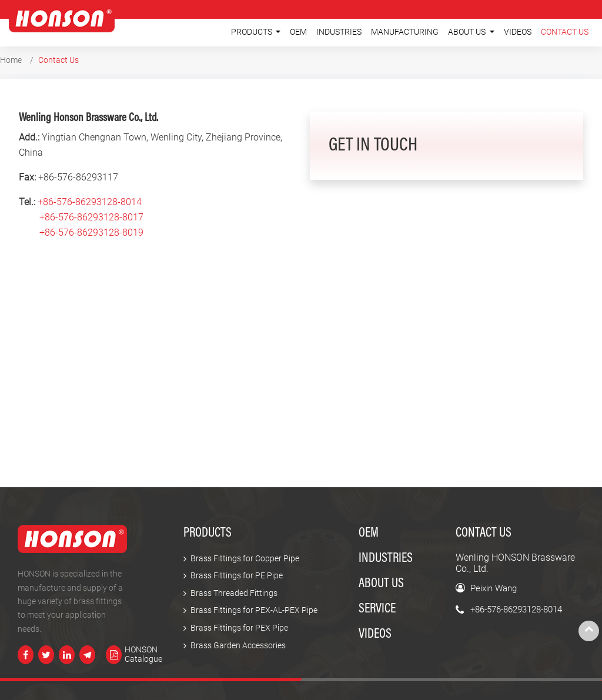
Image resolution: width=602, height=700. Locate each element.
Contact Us (565, 32)
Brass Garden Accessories (238, 646)
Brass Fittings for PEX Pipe (239, 628)
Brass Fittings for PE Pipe (237, 576)
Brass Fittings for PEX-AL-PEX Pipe (254, 610)
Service (377, 609)
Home (11, 60)
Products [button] (252, 32)
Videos (518, 32)
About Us (381, 584)
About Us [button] (468, 32)
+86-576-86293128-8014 (90, 202)
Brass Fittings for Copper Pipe (245, 559)
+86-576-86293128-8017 (91, 217)
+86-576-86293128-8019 (91, 232)
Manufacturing (405, 32)
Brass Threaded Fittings (234, 593)
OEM (298, 32)
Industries (339, 32)
